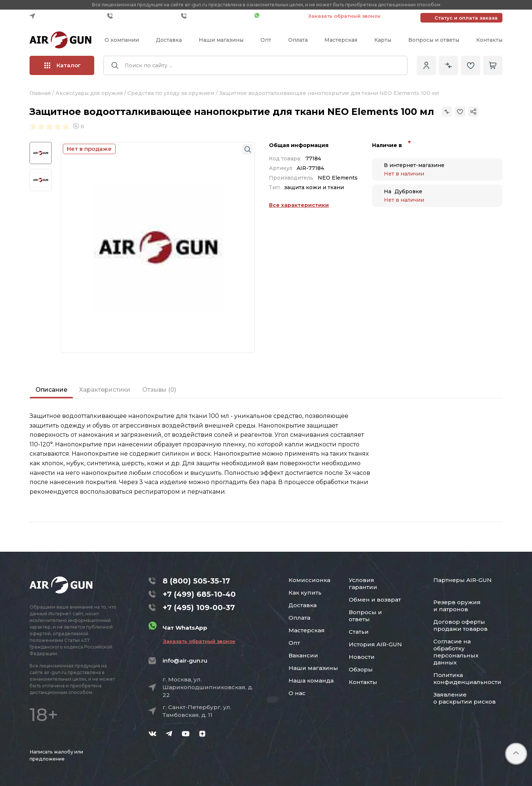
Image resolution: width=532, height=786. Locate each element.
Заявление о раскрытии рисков (465, 698)
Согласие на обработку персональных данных (456, 652)
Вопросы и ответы (434, 40)
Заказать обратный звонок (344, 16)
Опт (266, 40)
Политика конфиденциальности (467, 678)
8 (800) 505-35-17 (196, 581)
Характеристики (105, 390)
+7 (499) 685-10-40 (142, 16)
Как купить (305, 593)
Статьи (359, 632)
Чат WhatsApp (278, 16)
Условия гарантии (363, 583)
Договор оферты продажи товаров (461, 625)
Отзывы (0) (159, 390)
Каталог (63, 65)
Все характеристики (299, 205)
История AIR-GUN (375, 644)
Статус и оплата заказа (466, 18)
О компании (122, 40)
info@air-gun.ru (185, 661)
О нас (297, 693)
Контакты (489, 40)
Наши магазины (221, 40)
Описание (51, 390)
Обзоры (361, 669)
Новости (362, 657)
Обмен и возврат (375, 600)
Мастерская (341, 40)
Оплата (298, 40)
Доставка (169, 40)
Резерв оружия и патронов (457, 606)
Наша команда (311, 680)
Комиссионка (309, 580)
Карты (383, 40)
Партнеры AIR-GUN (463, 580)
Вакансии (303, 655)
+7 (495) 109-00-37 (216, 16)
